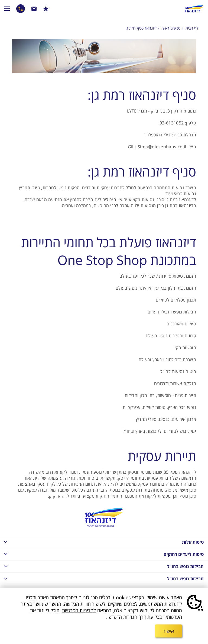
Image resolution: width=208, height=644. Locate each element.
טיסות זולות (102, 542)
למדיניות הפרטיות (79, 610)
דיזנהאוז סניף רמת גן (141, 28)
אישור (168, 631)
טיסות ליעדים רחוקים (102, 554)
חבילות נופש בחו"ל (102, 566)
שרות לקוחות (34, 9)
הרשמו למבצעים (46, 9)
